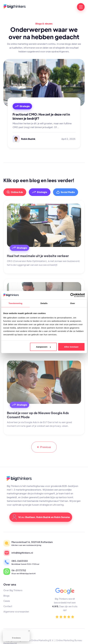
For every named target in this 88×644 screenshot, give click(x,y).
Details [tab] (44, 303)
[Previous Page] (44, 447)
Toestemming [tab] (15, 303)
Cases (7, 601)
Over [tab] (73, 303)
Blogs (7, 596)
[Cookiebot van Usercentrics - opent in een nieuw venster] (72, 295)
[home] (15, 7)
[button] (81, 7)
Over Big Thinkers (13, 590)
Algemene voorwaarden (16, 612)
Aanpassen (44, 347)
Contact (8, 606)
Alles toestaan (71, 347)
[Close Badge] (29, 631)
